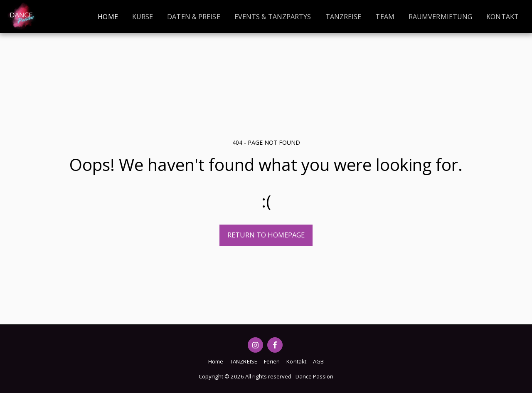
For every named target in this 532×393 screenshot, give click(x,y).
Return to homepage (266, 235)
